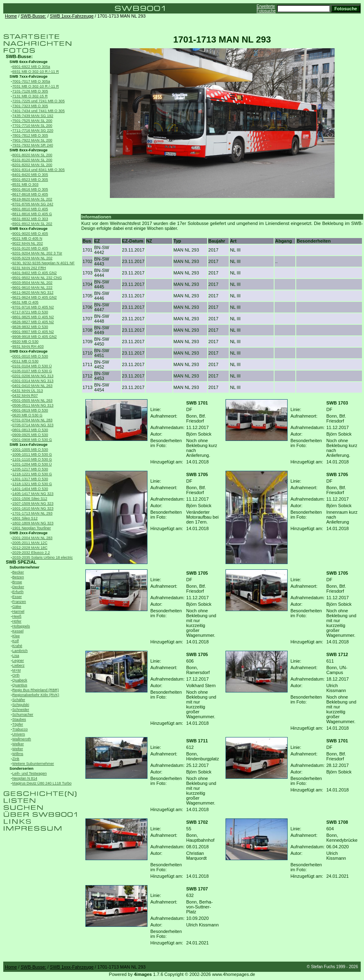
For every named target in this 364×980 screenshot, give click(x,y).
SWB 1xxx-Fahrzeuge (72, 16)
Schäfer (19, 700)
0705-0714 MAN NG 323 (33, 425)
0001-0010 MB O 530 (30, 356)
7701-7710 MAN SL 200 (32, 126)
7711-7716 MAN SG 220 (33, 130)
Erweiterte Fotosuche (266, 9)
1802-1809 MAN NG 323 (33, 523)
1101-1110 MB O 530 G (32, 459)
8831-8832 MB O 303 (30, 219)
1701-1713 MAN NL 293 (32, 513)
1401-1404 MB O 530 (30, 489)
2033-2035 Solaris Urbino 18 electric (42, 557)
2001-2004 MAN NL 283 (32, 538)
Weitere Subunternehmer (33, 764)
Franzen (19, 602)
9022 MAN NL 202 (28, 243)
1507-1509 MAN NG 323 (33, 503)
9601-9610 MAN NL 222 (32, 288)
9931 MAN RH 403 (28, 346)
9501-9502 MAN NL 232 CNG (37, 278)
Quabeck (20, 680)
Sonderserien (21, 769)
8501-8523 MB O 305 (30, 180)
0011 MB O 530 (25, 361)
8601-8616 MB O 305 (30, 189)
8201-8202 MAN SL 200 (32, 165)
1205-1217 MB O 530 (30, 469)
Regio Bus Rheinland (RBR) (36, 690)
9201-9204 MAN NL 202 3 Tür (37, 253)
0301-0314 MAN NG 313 (33, 381)
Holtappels (21, 626)
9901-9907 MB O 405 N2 (33, 332)
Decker (18, 587)
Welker (18, 744)
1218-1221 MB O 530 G (32, 474)
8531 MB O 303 (25, 184)
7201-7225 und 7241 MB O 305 (38, 101)
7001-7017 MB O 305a (31, 81)
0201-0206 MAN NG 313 (33, 376)
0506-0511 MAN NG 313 (33, 405)
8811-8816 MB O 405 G (32, 214)
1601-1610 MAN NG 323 (33, 508)
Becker (18, 572)
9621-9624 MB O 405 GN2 (35, 297)
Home (11, 16)
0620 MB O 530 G (27, 415)
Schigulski (21, 705)
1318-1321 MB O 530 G (32, 484)
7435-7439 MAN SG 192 (33, 116)
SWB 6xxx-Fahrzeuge (28, 62)
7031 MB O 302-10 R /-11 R (36, 86)
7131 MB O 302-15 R (30, 96)
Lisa (16, 656)
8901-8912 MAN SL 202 (32, 224)
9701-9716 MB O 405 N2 (33, 307)
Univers (19, 734)
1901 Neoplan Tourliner (32, 528)
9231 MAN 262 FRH (29, 268)
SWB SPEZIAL (21, 562)
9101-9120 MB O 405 (30, 248)
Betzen (18, 577)
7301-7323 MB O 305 (30, 106)
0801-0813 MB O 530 (30, 430)
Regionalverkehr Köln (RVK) (36, 695)
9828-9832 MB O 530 (30, 327)
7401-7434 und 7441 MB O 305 (38, 111)
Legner (18, 661)
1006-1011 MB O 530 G (32, 454)
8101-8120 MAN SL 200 (32, 160)
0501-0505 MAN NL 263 (32, 400)
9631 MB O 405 (25, 302)
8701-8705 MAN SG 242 (33, 204)
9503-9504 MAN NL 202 (32, 283)
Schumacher (23, 715)
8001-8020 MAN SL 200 (32, 155)
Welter (18, 749)
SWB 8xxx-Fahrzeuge (28, 150)
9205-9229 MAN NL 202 (32, 258)
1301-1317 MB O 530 (30, 479)
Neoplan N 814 (25, 778)
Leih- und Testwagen (29, 773)
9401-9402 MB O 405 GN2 (35, 273)
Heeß (17, 616)
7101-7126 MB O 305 (30, 91)
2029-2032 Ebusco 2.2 (31, 553)
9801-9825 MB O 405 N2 (33, 317)
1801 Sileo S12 (25, 518)
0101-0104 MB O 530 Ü (32, 366)
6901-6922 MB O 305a (31, 67)
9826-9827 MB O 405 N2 (33, 322)
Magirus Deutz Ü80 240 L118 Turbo (42, 783)
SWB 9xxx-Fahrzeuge (28, 229)
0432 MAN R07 (25, 396)
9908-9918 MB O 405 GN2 (35, 337)
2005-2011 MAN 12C (30, 543)
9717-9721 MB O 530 (30, 312)
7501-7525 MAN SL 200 (32, 121)
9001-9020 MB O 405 (30, 234)
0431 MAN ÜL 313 (28, 391)
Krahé (17, 646)
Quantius (20, 685)
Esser (17, 597)
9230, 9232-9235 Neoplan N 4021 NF (44, 263)
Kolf (16, 641)
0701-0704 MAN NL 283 (32, 420)
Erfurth (18, 592)
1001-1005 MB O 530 (30, 450)
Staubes (19, 719)
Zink (16, 759)
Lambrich (20, 651)
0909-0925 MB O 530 (30, 435)
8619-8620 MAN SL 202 (32, 199)
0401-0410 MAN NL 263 (32, 386)
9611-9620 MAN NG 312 (33, 292)
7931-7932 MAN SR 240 (33, 145)
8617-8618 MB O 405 (30, 194)
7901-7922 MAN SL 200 (32, 140)
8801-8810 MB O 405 (30, 209)
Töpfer (18, 724)
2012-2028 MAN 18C (30, 548)
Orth (16, 675)
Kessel (18, 631)
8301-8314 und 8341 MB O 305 (38, 170)
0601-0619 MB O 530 (30, 410)
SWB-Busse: (33, 16)
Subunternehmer (24, 567)
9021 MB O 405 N (27, 238)
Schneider (21, 710)
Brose (17, 582)
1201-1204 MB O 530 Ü (32, 464)
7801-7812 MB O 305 (30, 135)
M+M (17, 670)
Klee (16, 636)
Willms (18, 754)
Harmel (18, 611)
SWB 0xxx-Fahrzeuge (28, 351)
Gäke (17, 607)
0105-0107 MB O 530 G (32, 371)
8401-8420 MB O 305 (30, 175)
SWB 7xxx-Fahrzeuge (28, 76)
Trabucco (20, 729)
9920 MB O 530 (25, 342)
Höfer (17, 621)
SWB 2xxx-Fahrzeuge (28, 533)
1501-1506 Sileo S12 (30, 499)
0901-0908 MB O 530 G (32, 440)
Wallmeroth (22, 739)
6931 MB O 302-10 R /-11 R (36, 72)
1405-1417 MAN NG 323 (33, 494)
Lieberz (18, 665)
